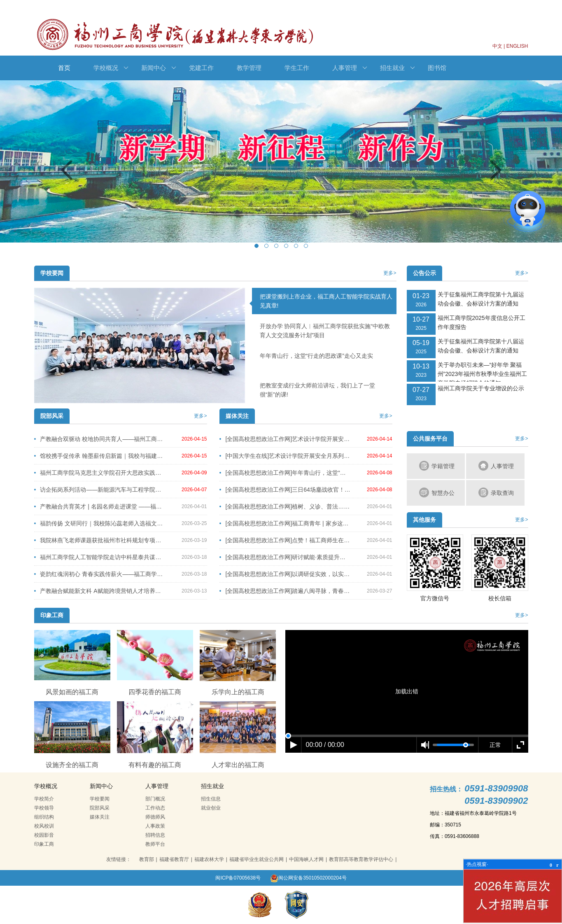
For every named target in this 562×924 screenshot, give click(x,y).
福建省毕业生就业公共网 (257, 859)
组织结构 (44, 817)
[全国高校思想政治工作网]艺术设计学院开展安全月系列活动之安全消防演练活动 (285, 439)
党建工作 (201, 68)
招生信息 (211, 799)
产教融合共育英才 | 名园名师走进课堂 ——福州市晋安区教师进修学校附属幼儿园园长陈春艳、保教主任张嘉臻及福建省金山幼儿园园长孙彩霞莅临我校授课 (100, 506)
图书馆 (437, 68)
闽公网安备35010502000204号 (308, 878)
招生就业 (398, 68)
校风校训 (44, 826)
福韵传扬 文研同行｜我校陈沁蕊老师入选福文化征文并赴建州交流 (100, 523)
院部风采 (100, 808)
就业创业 (211, 808)
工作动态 (155, 808)
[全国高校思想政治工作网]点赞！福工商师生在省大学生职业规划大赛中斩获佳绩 (285, 540)
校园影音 (44, 835)
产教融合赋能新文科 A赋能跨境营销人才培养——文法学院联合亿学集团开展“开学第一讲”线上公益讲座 (100, 591)
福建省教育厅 (174, 859)
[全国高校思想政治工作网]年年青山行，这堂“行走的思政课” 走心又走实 (285, 473)
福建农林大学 (209, 859)
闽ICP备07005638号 (238, 878)
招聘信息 (155, 835)
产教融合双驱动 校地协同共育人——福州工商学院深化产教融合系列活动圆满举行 (100, 439)
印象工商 (44, 844)
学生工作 (297, 68)
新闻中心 (159, 68)
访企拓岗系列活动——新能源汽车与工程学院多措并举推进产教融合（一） (100, 490)
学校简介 (44, 799)
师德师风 (155, 817)
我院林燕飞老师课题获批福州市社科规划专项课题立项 (100, 540)
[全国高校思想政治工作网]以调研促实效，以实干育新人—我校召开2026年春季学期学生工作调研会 (285, 574)
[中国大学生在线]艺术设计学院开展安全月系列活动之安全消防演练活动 (285, 456)
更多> (390, 273)
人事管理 (350, 68)
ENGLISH (517, 46)
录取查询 (496, 492)
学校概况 (111, 68)
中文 (497, 46)
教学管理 (249, 68)
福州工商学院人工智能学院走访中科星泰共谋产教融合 (100, 557)
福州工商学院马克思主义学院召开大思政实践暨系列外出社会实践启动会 (100, 473)
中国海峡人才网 (306, 859)
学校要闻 (100, 799)
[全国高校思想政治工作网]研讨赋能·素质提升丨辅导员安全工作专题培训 (285, 557)
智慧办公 (437, 492)
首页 (64, 68)
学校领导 (44, 808)
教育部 (147, 859)
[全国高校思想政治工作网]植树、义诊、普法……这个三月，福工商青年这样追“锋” (285, 506)
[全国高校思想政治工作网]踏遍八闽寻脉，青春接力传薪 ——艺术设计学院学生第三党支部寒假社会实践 (285, 591)
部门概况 (155, 799)
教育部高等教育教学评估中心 (361, 859)
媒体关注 (100, 817)
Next (496, 170)
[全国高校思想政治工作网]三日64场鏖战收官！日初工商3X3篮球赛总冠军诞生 (285, 490)
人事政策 (155, 826)
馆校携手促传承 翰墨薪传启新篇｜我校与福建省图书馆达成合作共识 (100, 456)
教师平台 (155, 844)
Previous (67, 170)
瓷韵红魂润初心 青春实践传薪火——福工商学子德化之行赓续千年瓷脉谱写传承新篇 (100, 574)
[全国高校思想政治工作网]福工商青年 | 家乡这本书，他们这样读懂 (285, 523)
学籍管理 (437, 466)
